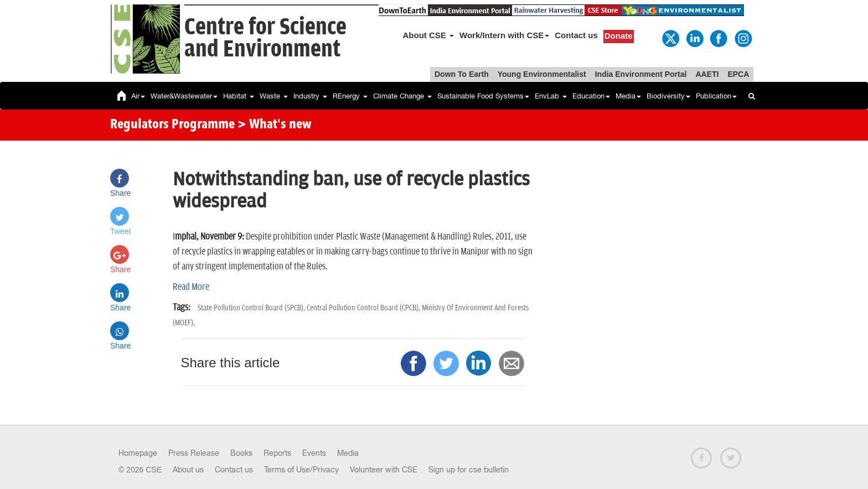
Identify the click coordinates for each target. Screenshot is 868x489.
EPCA (738, 74)
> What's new (275, 125)
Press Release (194, 453)
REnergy (350, 96)
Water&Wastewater (184, 96)
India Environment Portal (641, 74)
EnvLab (551, 96)
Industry (310, 96)
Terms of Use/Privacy (301, 470)
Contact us (576, 35)
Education (591, 96)
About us (188, 470)
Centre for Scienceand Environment (265, 38)
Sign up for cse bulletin (469, 470)
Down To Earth (462, 74)
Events (314, 453)
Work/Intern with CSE (504, 35)
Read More (191, 287)
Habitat (239, 96)
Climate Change (402, 96)
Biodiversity (668, 96)
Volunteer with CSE (384, 470)
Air (138, 96)
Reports (277, 453)
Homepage (138, 453)
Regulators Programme (172, 125)
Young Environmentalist (542, 74)
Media (628, 96)
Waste (274, 96)
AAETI (707, 74)
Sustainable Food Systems (483, 96)
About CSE (429, 35)
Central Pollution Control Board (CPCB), (364, 308)
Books (241, 453)
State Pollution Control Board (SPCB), (252, 308)
